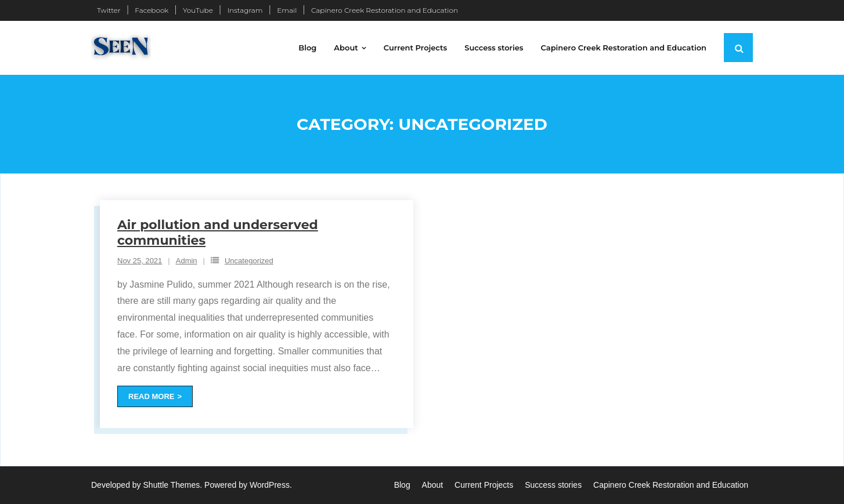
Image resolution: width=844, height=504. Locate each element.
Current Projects (484, 485)
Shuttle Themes (172, 485)
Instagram (245, 10)
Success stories (553, 485)
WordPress (270, 485)
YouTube (198, 10)
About (433, 485)
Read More (151, 396)
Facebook (152, 10)
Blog (402, 485)
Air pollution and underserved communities (218, 232)
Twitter (109, 10)
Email (287, 10)
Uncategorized (249, 261)
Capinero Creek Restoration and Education (385, 10)
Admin (187, 261)
